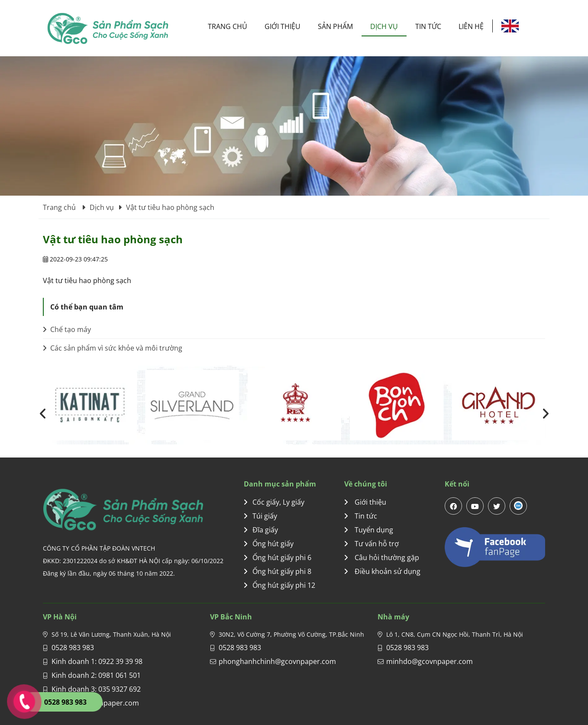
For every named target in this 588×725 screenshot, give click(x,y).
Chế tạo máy (67, 329)
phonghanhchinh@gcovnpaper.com (277, 661)
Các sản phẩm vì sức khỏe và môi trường (113, 348)
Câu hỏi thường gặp (382, 557)
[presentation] (43, 413)
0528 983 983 (73, 648)
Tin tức (428, 26)
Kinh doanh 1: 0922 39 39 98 (97, 661)
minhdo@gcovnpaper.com (430, 661)
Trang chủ (228, 26)
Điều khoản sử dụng (382, 571)
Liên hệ (471, 26)
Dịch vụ (384, 26)
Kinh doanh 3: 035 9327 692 (96, 689)
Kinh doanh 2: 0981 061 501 (96, 675)
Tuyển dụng (369, 530)
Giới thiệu (283, 26)
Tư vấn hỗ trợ (372, 544)
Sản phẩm (335, 26)
